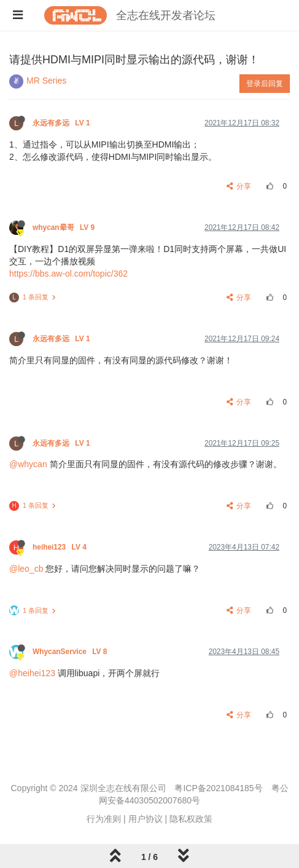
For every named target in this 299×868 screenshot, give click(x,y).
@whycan (28, 464)
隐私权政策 (191, 819)
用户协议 (146, 819)
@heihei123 (32, 673)
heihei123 (60, 547)
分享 (239, 186)
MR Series (46, 81)
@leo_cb (26, 569)
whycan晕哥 (64, 227)
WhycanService (71, 652)
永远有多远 (62, 123)
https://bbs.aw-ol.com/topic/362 (68, 274)
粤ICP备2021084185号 (218, 788)
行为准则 (104, 819)
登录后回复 (265, 84)
